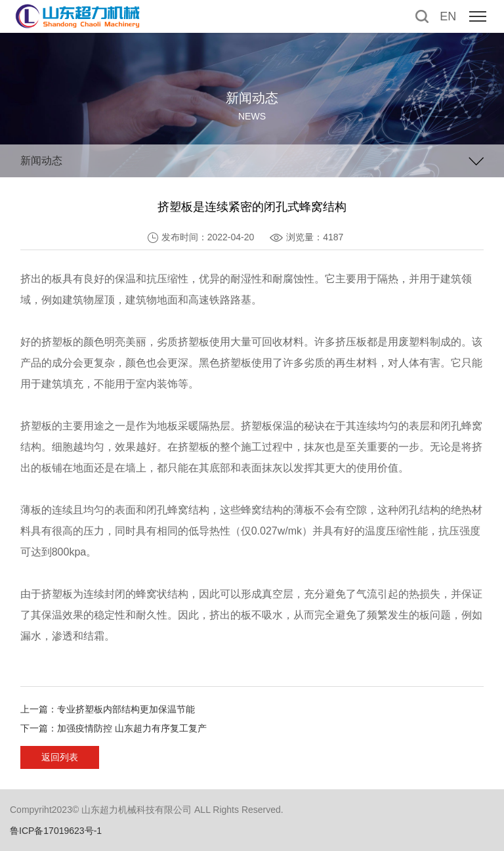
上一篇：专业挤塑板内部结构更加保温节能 (108, 709)
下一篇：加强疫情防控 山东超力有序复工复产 (114, 728)
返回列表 (60, 757)
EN (448, 16)
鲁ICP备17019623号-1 (56, 831)
